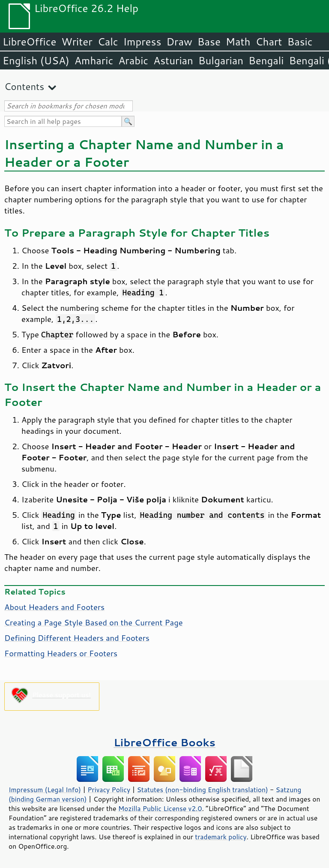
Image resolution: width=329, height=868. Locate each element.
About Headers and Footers (54, 607)
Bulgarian (221, 60)
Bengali (266, 60)
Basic (300, 42)
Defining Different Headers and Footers (77, 638)
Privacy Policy (109, 790)
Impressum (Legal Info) (45, 790)
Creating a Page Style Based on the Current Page (94, 622)
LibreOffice (29, 42)
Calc (108, 42)
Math (238, 42)
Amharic (94, 60)
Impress (142, 42)
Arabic (133, 60)
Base (209, 42)
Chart (269, 42)
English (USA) (36, 60)
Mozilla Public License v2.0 (160, 808)
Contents (24, 86)
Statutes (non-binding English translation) (202, 790)
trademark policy (221, 837)
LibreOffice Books (164, 742)
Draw (179, 42)
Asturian (173, 60)
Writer (77, 42)
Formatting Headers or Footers (61, 653)
